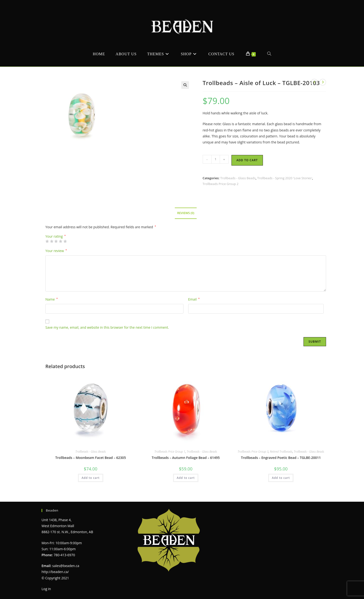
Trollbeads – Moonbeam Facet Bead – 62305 (91, 458)
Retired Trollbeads (281, 452)
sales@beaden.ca (66, 566)
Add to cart (247, 160)
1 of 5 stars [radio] (47, 241)
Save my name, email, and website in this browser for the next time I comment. (107, 327)
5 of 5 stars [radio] (65, 241)
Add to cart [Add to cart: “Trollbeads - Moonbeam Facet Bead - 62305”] (91, 478)
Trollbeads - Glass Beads (238, 178)
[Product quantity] (216, 159)
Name (52, 299)
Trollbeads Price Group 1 (170, 452)
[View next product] (323, 82)
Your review (56, 251)
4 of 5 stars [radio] (61, 241)
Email (194, 299)
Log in (46, 589)
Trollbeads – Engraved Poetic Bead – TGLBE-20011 (281, 458)
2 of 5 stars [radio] (52, 241)
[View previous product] (314, 82)
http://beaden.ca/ (55, 572)
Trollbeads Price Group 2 (221, 184)
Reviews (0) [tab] (186, 213)
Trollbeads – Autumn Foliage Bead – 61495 (186, 458)
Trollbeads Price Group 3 (253, 452)
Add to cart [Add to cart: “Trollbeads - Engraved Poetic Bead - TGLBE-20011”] (281, 478)
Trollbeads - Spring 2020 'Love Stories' (285, 178)
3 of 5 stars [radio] (56, 241)
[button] (185, 85)
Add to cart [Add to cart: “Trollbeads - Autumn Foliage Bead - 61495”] (186, 478)
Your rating (56, 236)
